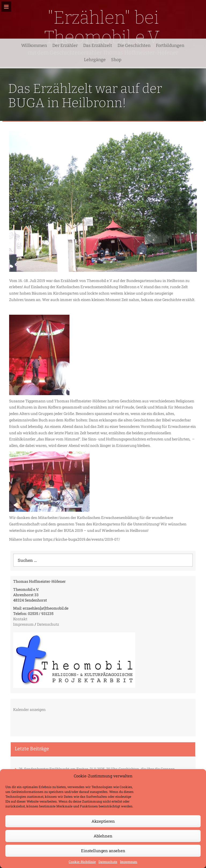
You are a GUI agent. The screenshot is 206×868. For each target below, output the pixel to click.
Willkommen (34, 45)
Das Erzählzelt (98, 45)
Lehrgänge (95, 60)
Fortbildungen (170, 45)
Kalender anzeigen (29, 709)
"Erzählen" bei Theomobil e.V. (103, 27)
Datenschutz (108, 862)
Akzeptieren (103, 821)
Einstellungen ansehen (103, 851)
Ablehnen (103, 836)
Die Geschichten (134, 45)
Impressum (129, 862)
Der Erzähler (65, 45)
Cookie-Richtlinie (82, 862)
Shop (116, 60)
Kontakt (20, 619)
